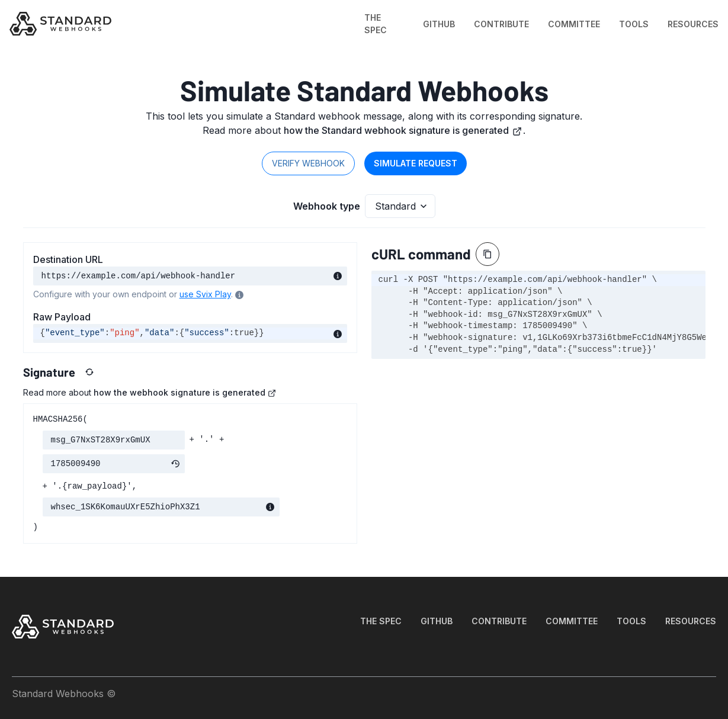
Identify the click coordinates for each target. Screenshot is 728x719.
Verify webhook (308, 163)
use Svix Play (205, 294)
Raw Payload (62, 317)
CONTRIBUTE (501, 24)
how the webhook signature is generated (185, 392)
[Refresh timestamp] (175, 464)
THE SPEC (376, 24)
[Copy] (488, 254)
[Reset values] (89, 372)
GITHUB (439, 24)
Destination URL (68, 259)
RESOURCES (693, 24)
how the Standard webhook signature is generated (403, 130)
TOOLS (634, 24)
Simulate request (416, 163)
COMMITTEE (574, 24)
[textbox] (190, 333)
